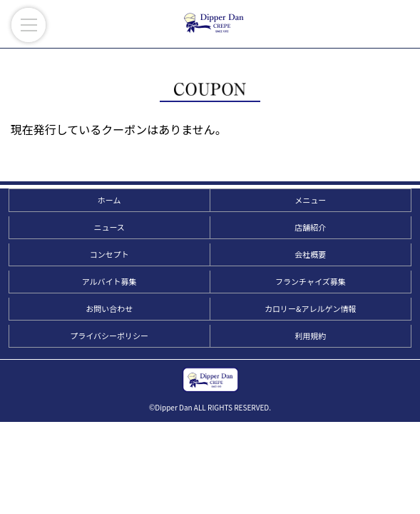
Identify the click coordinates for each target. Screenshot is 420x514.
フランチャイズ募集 (311, 281)
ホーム (109, 200)
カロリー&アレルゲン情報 (310, 308)
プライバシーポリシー (109, 336)
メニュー (310, 200)
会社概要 (310, 254)
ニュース (109, 227)
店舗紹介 (310, 227)
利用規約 (310, 336)
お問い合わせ (109, 308)
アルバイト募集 (109, 281)
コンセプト (109, 254)
